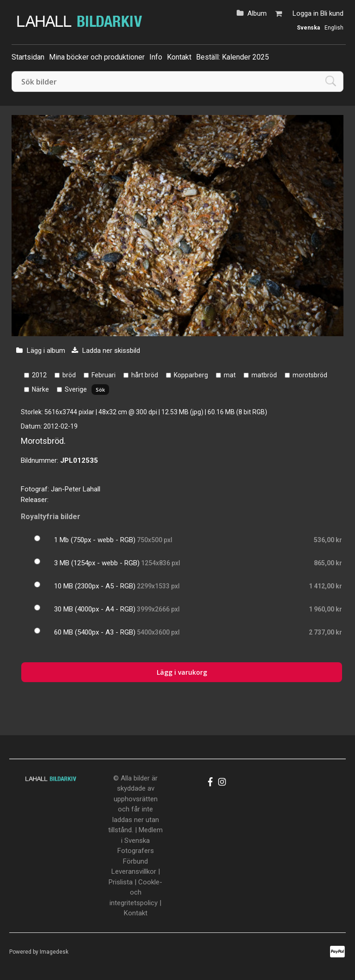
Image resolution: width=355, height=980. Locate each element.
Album (257, 13)
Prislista (121, 882)
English (334, 28)
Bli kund (332, 13)
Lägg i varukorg (182, 672)
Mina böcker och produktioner (97, 57)
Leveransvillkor (134, 871)
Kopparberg (191, 375)
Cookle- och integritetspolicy (136, 892)
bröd (69, 375)
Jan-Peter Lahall (76, 489)
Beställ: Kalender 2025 (233, 57)
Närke (40, 389)
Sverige (76, 389)
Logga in (306, 13)
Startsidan (28, 57)
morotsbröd (310, 375)
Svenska (308, 28)
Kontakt (179, 57)
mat (230, 375)
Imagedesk (54, 952)
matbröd (264, 375)
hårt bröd (145, 375)
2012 (39, 375)
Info (156, 57)
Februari (104, 375)
